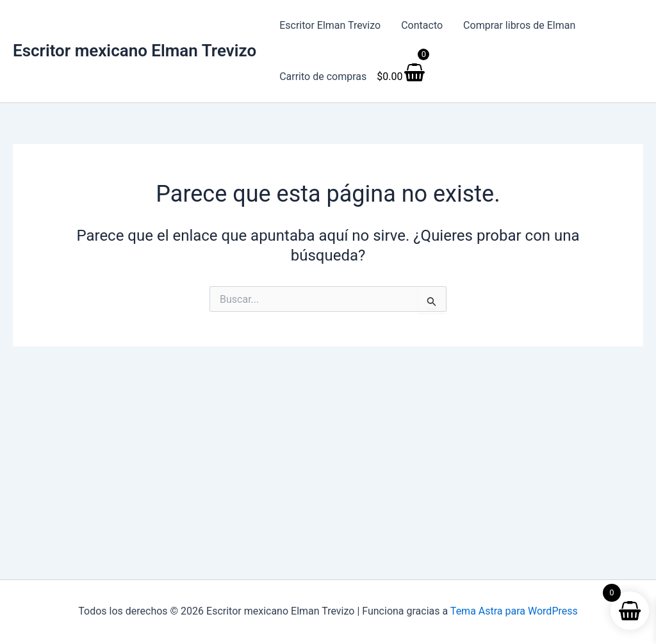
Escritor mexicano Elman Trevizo (135, 51)
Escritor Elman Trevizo (330, 25)
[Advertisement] (328, 442)
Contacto (422, 25)
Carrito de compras (323, 76)
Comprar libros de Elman (519, 25)
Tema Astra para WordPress (514, 611)
